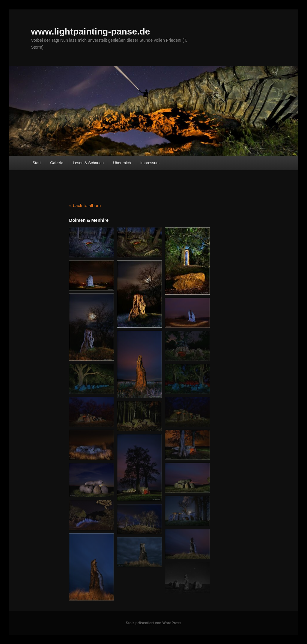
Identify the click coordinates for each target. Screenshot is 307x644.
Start (36, 163)
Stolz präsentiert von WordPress (153, 623)
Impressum (150, 163)
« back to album (85, 205)
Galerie (57, 163)
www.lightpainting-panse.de (90, 31)
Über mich (122, 163)
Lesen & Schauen (88, 163)
